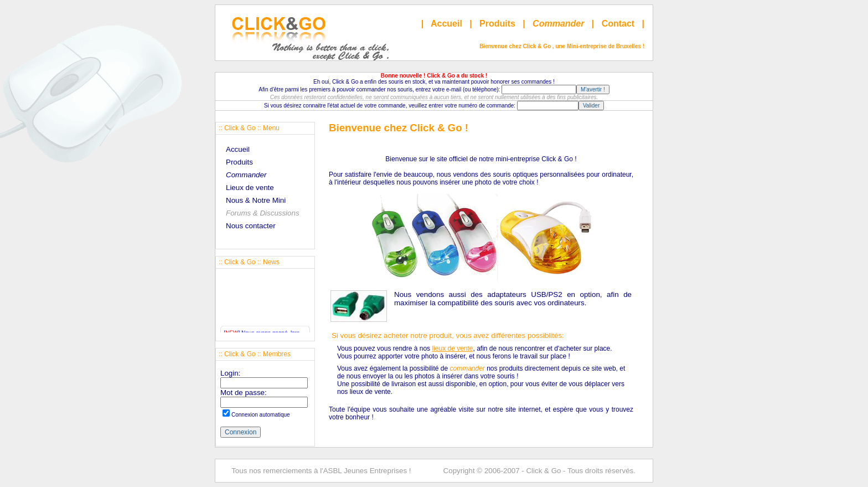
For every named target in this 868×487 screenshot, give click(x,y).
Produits (497, 24)
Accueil (446, 24)
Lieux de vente (250, 188)
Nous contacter (251, 226)
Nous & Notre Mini (256, 200)
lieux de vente (452, 348)
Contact (618, 24)
